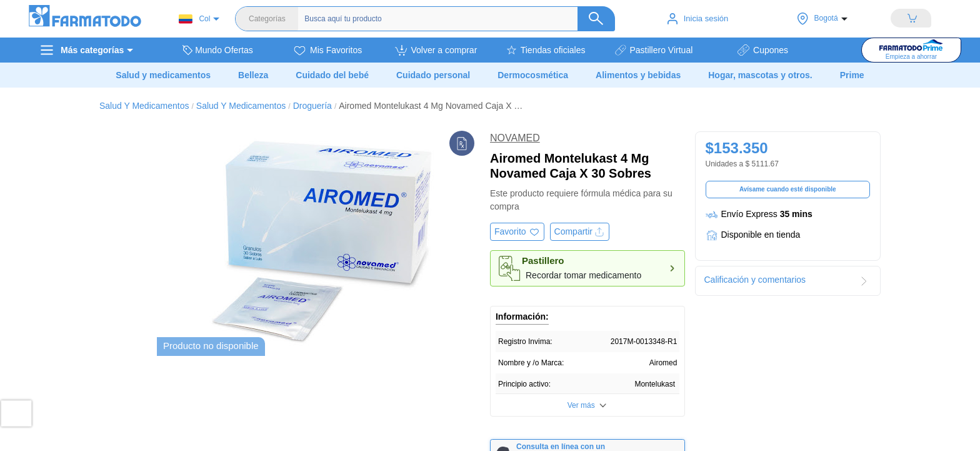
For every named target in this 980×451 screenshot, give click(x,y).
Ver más (581, 405)
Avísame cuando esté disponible (788, 189)
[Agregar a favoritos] (517, 232)
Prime (852, 75)
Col (194, 19)
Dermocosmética (533, 75)
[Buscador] (450, 19)
